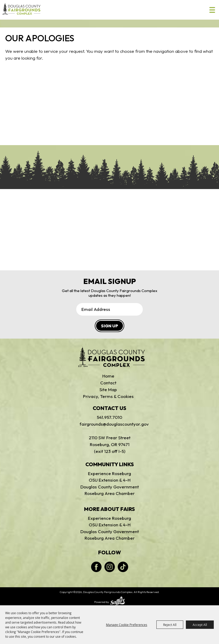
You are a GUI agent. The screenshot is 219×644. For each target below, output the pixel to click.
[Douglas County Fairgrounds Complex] (22, 9)
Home (108, 376)
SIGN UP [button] (110, 326)
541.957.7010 (110, 417)
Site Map (108, 389)
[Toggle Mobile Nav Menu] (212, 10)
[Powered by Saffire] (118, 601)
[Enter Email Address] (110, 309)
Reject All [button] (170, 625)
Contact (108, 383)
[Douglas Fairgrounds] (112, 357)
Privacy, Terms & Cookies (108, 396)
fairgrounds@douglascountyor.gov (110, 424)
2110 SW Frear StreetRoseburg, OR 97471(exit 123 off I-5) (110, 444)
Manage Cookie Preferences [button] (127, 625)
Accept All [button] (200, 625)
